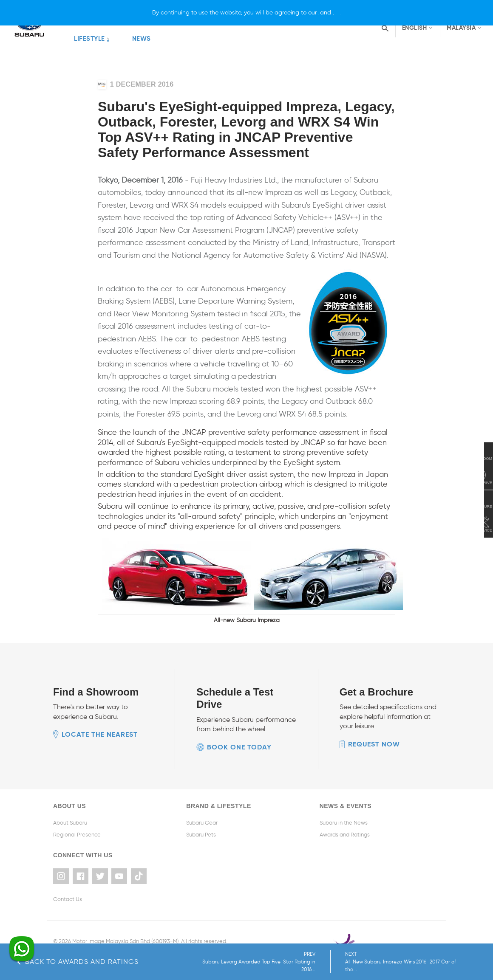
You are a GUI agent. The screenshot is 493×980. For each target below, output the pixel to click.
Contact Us (68, 873)
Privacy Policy (123, 922)
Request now (374, 721)
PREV (333, 962)
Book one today (239, 724)
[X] (385, 13)
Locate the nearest (100, 711)
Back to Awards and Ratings (78, 962)
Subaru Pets (201, 811)
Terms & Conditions (78, 922)
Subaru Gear (202, 799)
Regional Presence (77, 811)
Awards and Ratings (345, 811)
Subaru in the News (344, 799)
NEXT (438, 962)
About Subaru (70, 799)
